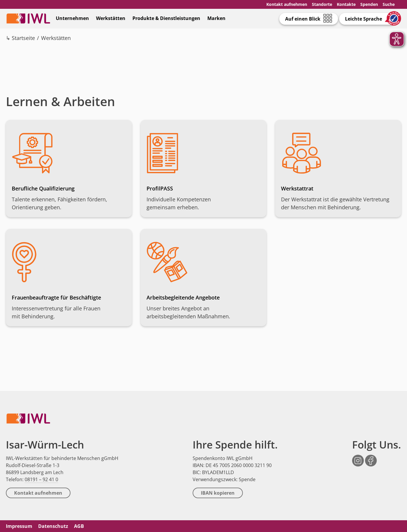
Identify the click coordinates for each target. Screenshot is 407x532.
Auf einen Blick (303, 19)
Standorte (322, 4)
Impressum (19, 526)
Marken (216, 18)
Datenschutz (53, 526)
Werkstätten (111, 18)
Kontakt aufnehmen (287, 4)
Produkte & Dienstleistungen (166, 18)
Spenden (369, 4)
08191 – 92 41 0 (41, 479)
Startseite (23, 38)
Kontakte (346, 4)
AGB (79, 526)
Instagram (358, 457)
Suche (389, 4)
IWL (28, 18)
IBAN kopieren (218, 493)
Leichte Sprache (364, 19)
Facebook (371, 457)
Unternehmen (72, 18)
